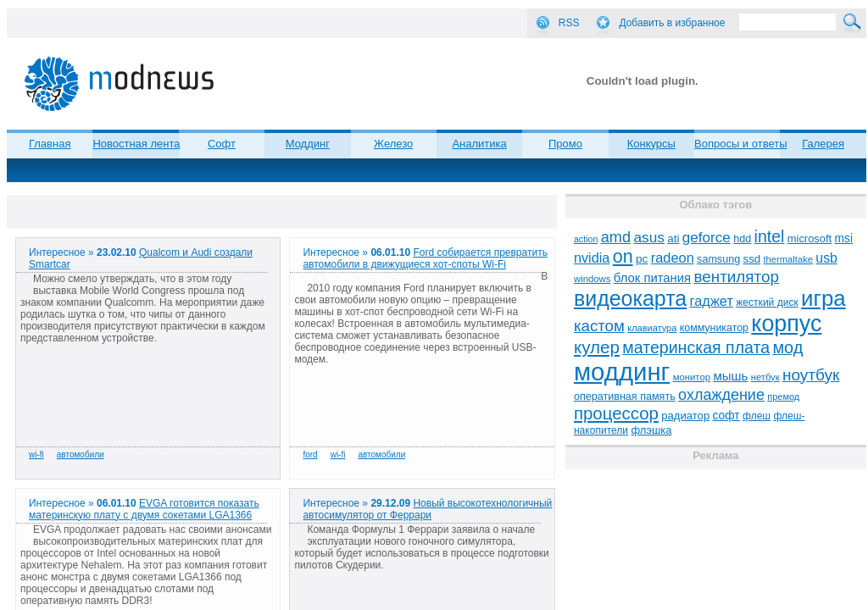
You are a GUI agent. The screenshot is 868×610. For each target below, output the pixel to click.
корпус (786, 324)
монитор (692, 377)
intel (770, 236)
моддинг (622, 372)
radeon (673, 258)
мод (787, 347)
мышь (730, 376)
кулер (597, 347)
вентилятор (736, 277)
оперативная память (625, 396)
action (586, 239)
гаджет (712, 301)
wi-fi (36, 455)
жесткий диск (767, 302)
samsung (718, 259)
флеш (757, 416)
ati (673, 238)
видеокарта (630, 298)
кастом (599, 326)
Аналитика (479, 144)
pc (642, 259)
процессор (616, 413)
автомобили (81, 455)
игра (823, 298)
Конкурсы (651, 144)
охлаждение (721, 395)
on (623, 257)
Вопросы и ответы (740, 144)
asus (649, 237)
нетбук (765, 377)
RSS (569, 23)
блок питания (652, 278)
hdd (742, 239)
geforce (707, 238)
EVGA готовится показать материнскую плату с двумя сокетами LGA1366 (144, 509)
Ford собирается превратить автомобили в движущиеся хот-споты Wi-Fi (425, 258)
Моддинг (308, 144)
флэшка (651, 430)
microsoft (810, 238)
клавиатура (652, 328)
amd (616, 237)
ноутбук (811, 375)
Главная (50, 144)
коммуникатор (714, 328)
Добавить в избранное (672, 23)
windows (593, 279)
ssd (752, 259)
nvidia (592, 258)
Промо (565, 144)
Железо (393, 144)
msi (844, 238)
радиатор (685, 416)
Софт (222, 144)
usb (826, 258)
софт (726, 416)
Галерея (823, 144)
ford (310, 455)
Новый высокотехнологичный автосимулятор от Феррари (427, 509)
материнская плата (696, 347)
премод (783, 396)
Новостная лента (136, 144)
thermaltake (788, 259)
